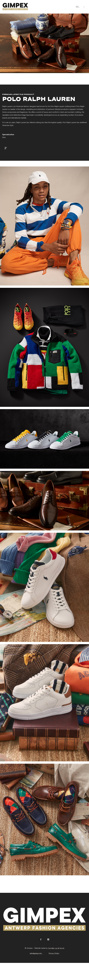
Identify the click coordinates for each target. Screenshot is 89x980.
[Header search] (84, 7)
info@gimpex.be (36, 953)
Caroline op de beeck (56, 948)
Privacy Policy (54, 953)
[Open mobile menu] (78, 7)
